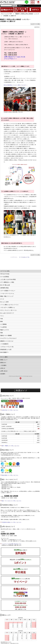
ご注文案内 (3, 365)
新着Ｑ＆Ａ (3, 363)
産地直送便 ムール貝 (6, 350)
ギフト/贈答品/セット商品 (7, 282)
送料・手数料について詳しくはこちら (10, 446)
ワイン (2, 316)
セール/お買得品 (5, 277)
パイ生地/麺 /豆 (4, 344)
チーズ (2, 299)
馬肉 (2, 333)
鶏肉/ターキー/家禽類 (6, 335)
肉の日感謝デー (4, 352)
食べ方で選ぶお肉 (5, 285)
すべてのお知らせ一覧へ (24, 257)
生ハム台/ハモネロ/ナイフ (7, 313)
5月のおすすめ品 (5, 274)
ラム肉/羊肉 (3, 327)
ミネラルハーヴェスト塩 (7, 347)
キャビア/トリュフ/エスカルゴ (8, 338)
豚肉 (2, 321)
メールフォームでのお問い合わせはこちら (11, 544)
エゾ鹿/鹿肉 (3, 324)
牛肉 (2, 319)
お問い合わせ (4, 371)
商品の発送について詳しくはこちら (10, 475)
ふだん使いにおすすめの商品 (8, 279)
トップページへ (14, 257)
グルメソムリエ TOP (6, 14)
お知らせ (3, 368)
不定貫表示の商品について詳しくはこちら (11, 522)
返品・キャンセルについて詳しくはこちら (11, 501)
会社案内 (3, 374)
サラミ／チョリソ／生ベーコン (9, 310)
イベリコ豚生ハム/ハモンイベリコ (9, 305)
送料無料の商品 (4, 288)
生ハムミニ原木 (4, 302)
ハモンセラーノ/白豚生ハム (8, 307)
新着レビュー (4, 360)
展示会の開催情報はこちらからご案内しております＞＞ (16, 85)
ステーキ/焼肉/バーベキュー (8, 291)
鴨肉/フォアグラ (5, 330)
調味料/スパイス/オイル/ (7, 341)
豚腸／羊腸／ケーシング (7, 296)
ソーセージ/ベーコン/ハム (7, 293)
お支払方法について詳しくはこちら (10, 410)
